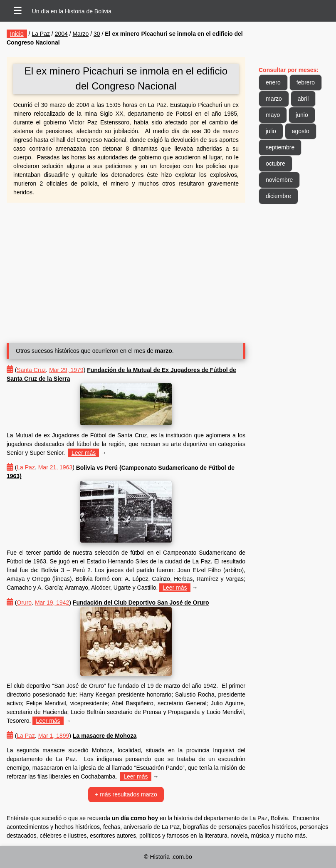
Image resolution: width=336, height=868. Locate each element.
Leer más (84, 453)
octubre (275, 164)
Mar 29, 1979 (66, 370)
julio (271, 131)
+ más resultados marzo (126, 794)
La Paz (41, 34)
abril (303, 99)
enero (273, 82)
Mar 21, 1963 (56, 467)
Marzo (80, 34)
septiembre (280, 147)
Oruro (24, 603)
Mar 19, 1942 (52, 603)
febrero (306, 82)
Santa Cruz (31, 370)
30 (97, 34)
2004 (61, 34)
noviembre (279, 180)
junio (302, 115)
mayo (273, 115)
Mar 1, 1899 (54, 736)
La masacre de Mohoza (105, 736)
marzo (274, 99)
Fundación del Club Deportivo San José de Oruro (141, 603)
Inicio (17, 34)
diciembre (278, 196)
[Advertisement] (126, 270)
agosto (301, 131)
